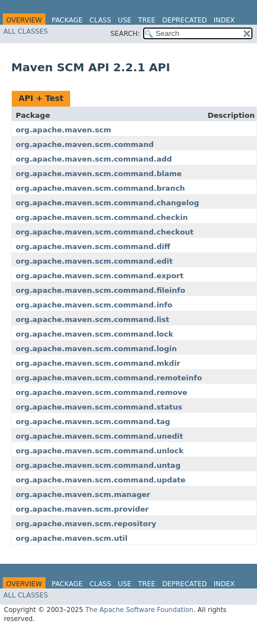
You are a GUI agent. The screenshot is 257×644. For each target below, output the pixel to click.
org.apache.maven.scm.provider (82, 509)
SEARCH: (125, 34)
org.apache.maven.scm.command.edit (94, 261)
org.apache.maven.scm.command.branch (100, 188)
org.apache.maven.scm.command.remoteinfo (109, 378)
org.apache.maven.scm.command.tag (93, 422)
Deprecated (185, 20)
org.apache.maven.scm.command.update (101, 480)
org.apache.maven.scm (63, 130)
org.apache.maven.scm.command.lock (95, 334)
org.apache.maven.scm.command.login (96, 349)
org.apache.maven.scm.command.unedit (99, 436)
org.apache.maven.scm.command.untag (98, 465)
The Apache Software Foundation (139, 610)
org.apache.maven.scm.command (85, 144)
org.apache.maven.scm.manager (83, 495)
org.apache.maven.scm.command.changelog (107, 203)
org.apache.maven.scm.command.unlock (100, 451)
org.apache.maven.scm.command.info (94, 305)
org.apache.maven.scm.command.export (100, 276)
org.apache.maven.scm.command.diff (93, 247)
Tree (147, 20)
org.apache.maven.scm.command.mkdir (98, 363)
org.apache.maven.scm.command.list (93, 319)
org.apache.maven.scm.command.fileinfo (100, 290)
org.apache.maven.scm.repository (86, 524)
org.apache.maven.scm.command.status (99, 407)
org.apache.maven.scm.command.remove (102, 392)
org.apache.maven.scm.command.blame (99, 174)
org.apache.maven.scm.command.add (94, 159)
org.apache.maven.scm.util (72, 538)
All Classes (26, 31)
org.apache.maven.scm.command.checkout (105, 232)
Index (224, 20)
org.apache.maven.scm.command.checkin (102, 217)
